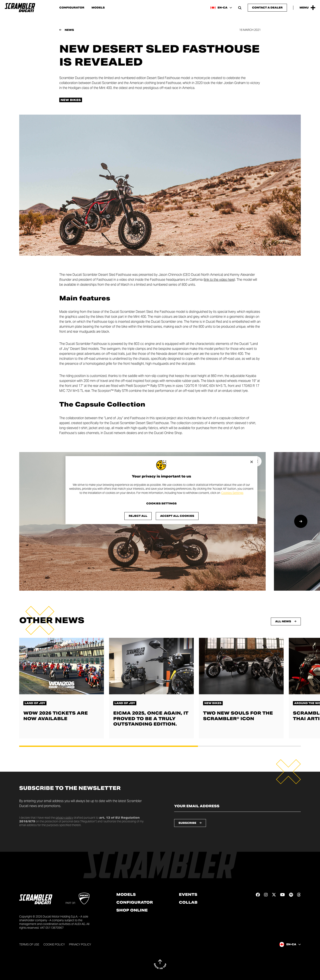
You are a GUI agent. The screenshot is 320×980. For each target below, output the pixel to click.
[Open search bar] (240, 8)
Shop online (132, 910)
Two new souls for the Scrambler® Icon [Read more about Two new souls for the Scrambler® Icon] (238, 716)
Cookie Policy (54, 944)
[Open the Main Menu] (307, 8)
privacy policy (64, 818)
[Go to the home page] (20, 8)
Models (98, 8)
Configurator (72, 8)
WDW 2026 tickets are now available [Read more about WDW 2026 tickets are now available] (56, 716)
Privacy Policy (80, 944)
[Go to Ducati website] (84, 898)
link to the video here (219, 280)
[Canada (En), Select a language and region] (221, 8)
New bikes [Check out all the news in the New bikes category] (71, 100)
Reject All (138, 516)
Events (188, 895)
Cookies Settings (232, 493)
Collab (188, 902)
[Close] (252, 462)
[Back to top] (160, 964)
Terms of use (29, 944)
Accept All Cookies (177, 516)
